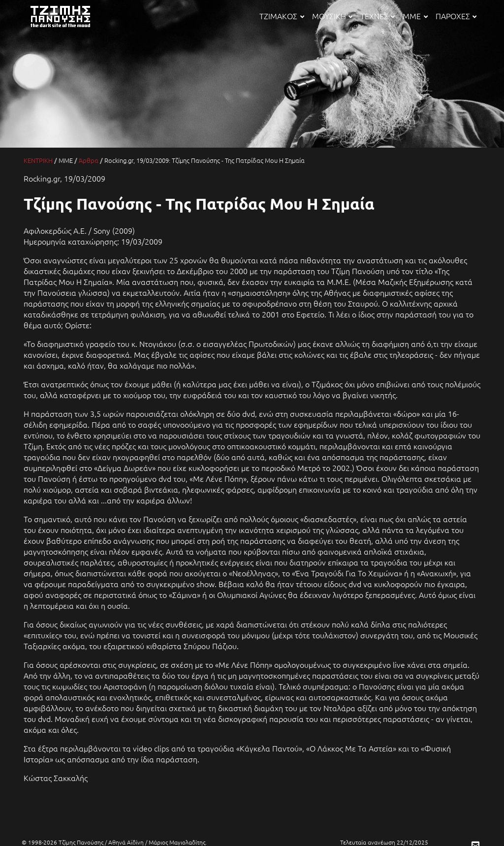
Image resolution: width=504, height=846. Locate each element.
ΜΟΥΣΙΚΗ (332, 16)
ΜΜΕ (415, 16)
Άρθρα (89, 160)
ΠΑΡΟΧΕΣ (456, 16)
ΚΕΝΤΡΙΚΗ (38, 160)
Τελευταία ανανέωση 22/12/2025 (384, 842)
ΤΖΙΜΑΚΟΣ (282, 16)
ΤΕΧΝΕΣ (378, 16)
